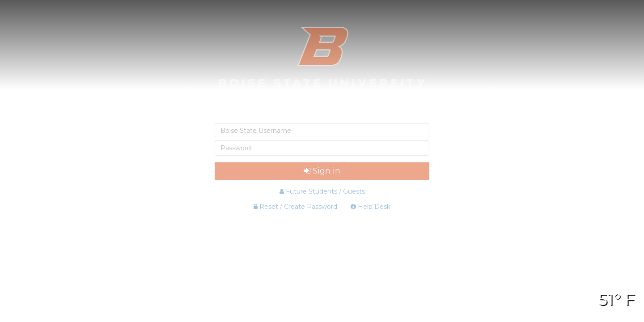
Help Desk (371, 207)
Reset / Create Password (295, 207)
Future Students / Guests (322, 191)
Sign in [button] (322, 171)
